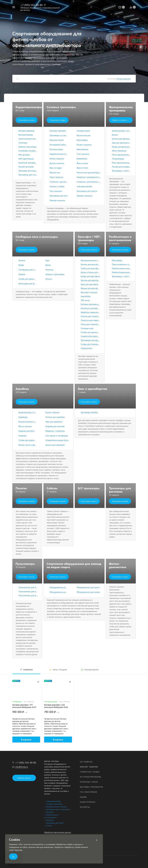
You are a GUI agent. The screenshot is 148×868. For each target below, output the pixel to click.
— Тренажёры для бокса (54, 823)
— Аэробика (49, 820)
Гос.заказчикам (89, 792)
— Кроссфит (49, 812)
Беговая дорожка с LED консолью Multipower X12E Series (56, 706)
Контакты (85, 807)
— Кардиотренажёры (53, 801)
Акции (83, 797)
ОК (13, 857)
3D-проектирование (90, 777)
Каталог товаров (89, 767)
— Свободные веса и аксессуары (57, 809)
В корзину (26, 739)
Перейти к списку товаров (122, 120)
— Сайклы (48, 826)
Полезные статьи (89, 782)
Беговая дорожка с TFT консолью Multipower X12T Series (24, 706)
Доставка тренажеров (91, 787)
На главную (86, 762)
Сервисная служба (90, 772)
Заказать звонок (24, 778)
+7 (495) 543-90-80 (31, 5)
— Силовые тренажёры (53, 804)
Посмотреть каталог (27, 120)
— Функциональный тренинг (55, 807)
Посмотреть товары (58, 120)
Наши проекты (88, 802)
